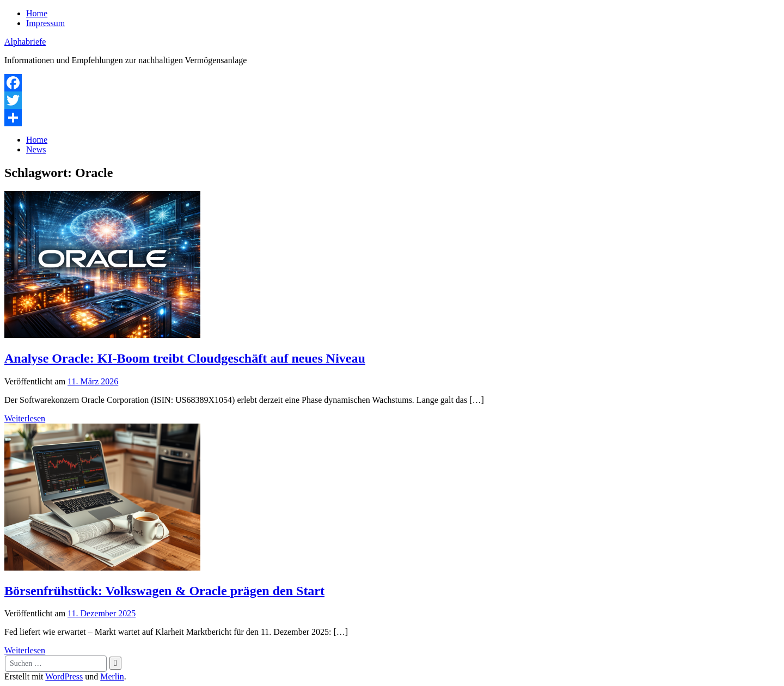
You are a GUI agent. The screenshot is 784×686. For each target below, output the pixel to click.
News (36, 149)
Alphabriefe (25, 42)
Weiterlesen (25, 418)
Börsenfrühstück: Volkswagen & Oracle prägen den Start (164, 591)
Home (37, 13)
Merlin (112, 676)
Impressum (45, 23)
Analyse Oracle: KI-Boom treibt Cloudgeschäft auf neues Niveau (185, 358)
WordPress (64, 676)
